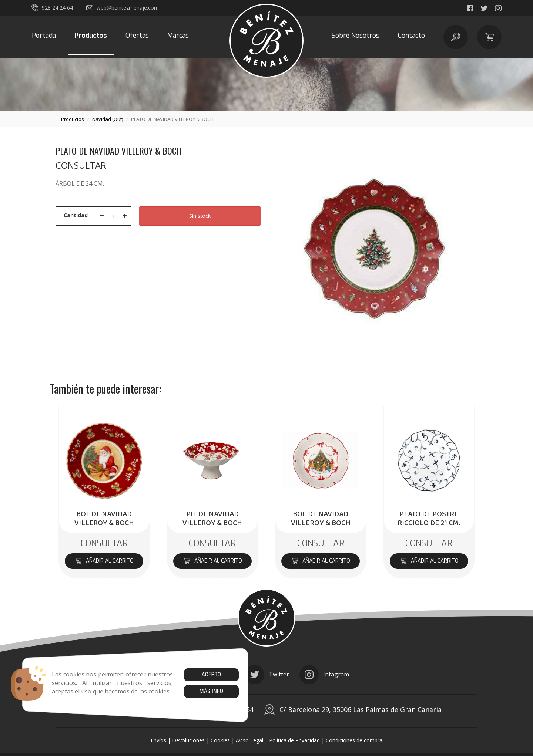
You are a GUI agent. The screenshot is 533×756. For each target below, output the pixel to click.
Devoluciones (188, 740)
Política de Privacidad (294, 740)
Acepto (211, 674)
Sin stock (200, 216)
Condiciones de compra (354, 740)
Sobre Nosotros (356, 36)
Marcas (178, 36)
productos (73, 119)
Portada (44, 36)
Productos (91, 36)
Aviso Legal (249, 740)
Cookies (220, 740)
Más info (211, 691)
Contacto (411, 36)
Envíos (158, 740)
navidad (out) (108, 119)
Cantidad (76, 215)
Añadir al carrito (104, 561)
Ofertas (137, 36)
